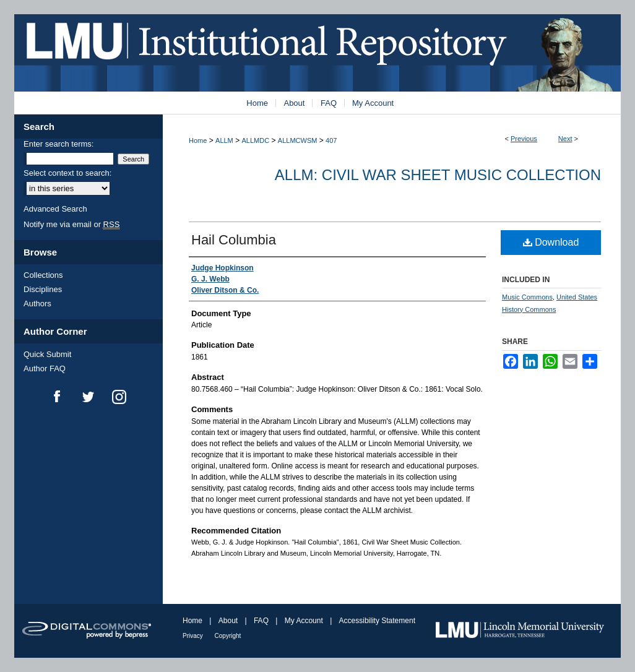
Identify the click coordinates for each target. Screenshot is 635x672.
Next (565, 139)
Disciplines (43, 289)
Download (551, 242)
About (229, 621)
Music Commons (527, 297)
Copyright (228, 636)
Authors (37, 304)
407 (331, 140)
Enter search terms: (58, 144)
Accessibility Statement (377, 621)
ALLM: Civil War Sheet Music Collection (438, 175)
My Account (305, 621)
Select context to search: (67, 173)
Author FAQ (45, 368)
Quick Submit (47, 354)
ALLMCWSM (298, 140)
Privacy (194, 636)
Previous (524, 139)
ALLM (224, 140)
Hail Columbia (234, 240)
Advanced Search (55, 209)
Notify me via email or (71, 224)
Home (198, 140)
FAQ (262, 621)
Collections (43, 275)
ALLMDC (256, 140)
